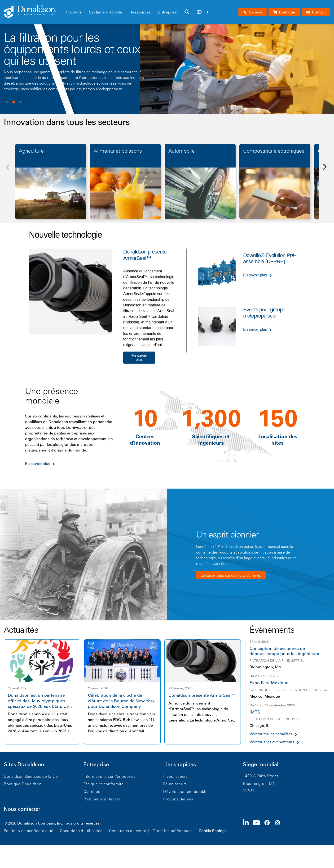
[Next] (327, 170)
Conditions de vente (128, 831)
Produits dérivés (178, 799)
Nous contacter (22, 809)
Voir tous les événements (272, 742)
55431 (249, 790)
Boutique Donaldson (23, 784)
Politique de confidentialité (29, 831)
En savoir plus (139, 358)
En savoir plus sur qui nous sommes (231, 575)
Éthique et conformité (104, 784)
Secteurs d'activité (105, 12)
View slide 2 (14, 102)
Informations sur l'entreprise (110, 776)
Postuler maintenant (102, 799)
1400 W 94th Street (261, 776)
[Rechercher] (187, 12)
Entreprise (168, 12)
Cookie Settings (213, 831)
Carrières (92, 791)
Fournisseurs (175, 784)
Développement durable (185, 791)
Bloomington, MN (259, 783)
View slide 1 (7, 102)
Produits (74, 12)
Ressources (140, 12)
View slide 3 (20, 102)
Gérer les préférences (173, 831)
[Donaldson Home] (33, 12)
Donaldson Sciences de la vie (31, 776)
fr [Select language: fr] (202, 12)
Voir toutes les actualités (271, 734)
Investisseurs (176, 776)
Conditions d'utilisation (81, 831)
